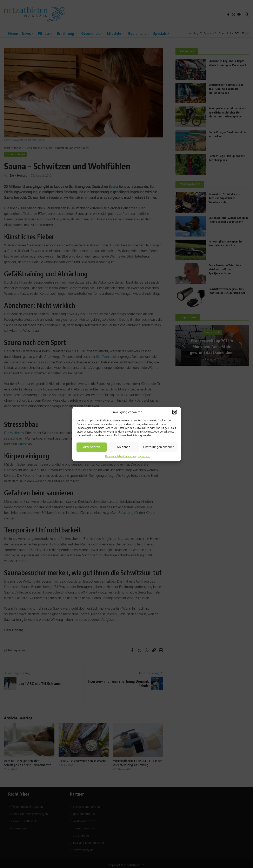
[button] (175, 412)
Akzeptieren (92, 447)
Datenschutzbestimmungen (121, 456)
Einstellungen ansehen (159, 447)
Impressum (144, 456)
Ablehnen (124, 447)
